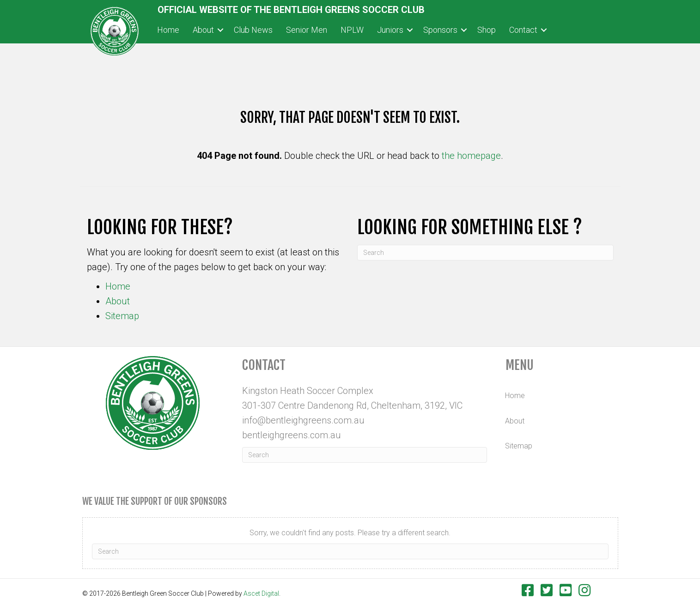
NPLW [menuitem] (352, 30)
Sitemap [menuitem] (519, 446)
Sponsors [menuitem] (440, 30)
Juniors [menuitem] (390, 30)
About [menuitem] (203, 30)
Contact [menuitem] (523, 30)
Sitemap (122, 316)
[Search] (485, 253)
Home (118, 286)
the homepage (471, 156)
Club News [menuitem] (253, 30)
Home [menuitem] (168, 30)
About (118, 301)
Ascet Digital (261, 593)
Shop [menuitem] (487, 30)
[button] (220, 30)
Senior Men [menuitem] (307, 30)
